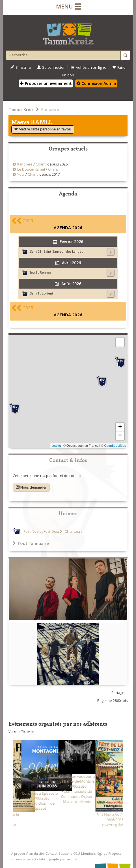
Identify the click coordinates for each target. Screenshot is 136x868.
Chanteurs (73, 531)
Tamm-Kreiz (21, 109)
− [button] (120, 436)
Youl (21, 174)
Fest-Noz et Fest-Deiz (41, 531)
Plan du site (35, 853)
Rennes (46, 272)
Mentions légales (94, 853)
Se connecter (51, 67)
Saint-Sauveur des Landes (63, 251)
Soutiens (65, 853)
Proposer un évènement (46, 83)
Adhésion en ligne (88, 67)
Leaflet (56, 446)
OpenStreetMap (115, 446)
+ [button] (120, 427)
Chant (41, 164)
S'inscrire (21, 67)
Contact (51, 853)
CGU (77, 853)
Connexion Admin (96, 83)
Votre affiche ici (21, 732)
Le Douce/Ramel (31, 169)
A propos (18, 853)
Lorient (48, 293)
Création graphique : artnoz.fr (58, 859)
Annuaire (50, 109)
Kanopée (25, 164)
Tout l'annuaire (31, 543)
